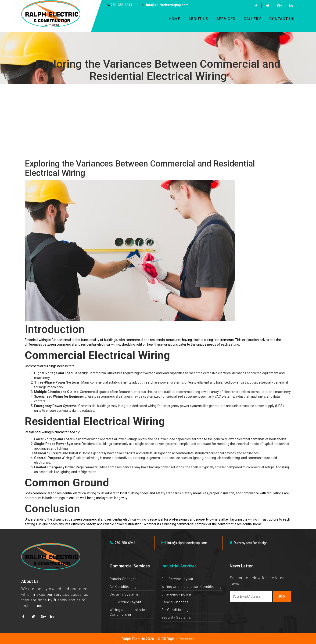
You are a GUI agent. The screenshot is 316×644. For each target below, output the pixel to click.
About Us (198, 19)
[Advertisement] (158, 122)
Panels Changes (123, 579)
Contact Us (282, 19)
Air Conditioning (123, 587)
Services (226, 19)
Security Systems (124, 594)
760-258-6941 (120, 5)
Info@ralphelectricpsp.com (165, 5)
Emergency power (177, 594)
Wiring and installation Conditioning (192, 587)
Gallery (252, 19)
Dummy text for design (249, 543)
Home (174, 19)
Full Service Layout (126, 602)
